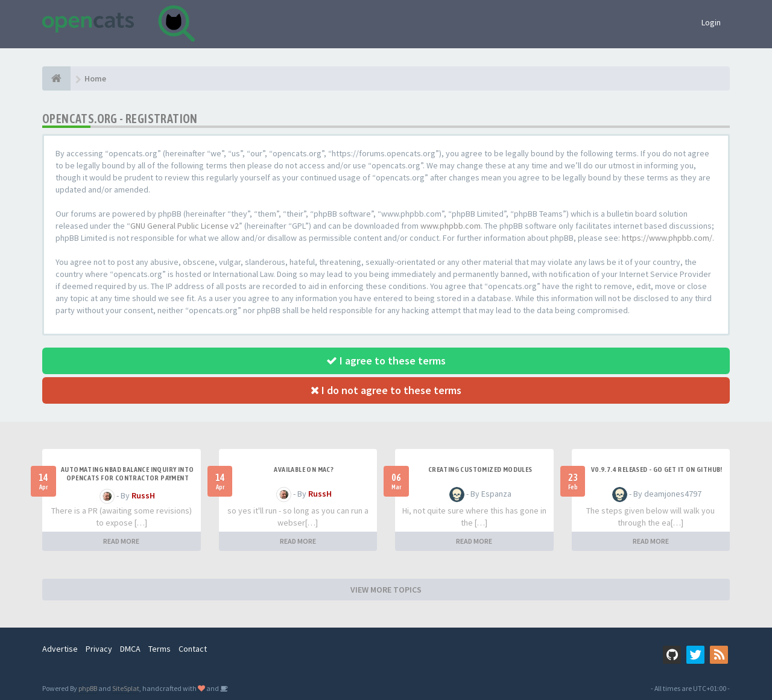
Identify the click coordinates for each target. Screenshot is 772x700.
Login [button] (711, 22)
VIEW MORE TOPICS (386, 590)
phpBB (88, 688)
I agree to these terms (386, 361)
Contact (193, 649)
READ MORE (121, 541)
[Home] (56, 78)
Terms (160, 649)
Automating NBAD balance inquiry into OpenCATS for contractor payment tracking (127, 478)
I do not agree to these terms (386, 390)
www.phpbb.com (451, 226)
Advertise (60, 649)
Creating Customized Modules (480, 469)
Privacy (99, 649)
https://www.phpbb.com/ (667, 238)
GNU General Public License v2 (185, 226)
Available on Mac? (304, 469)
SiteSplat (126, 688)
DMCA (130, 649)
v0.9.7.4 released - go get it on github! (657, 469)
